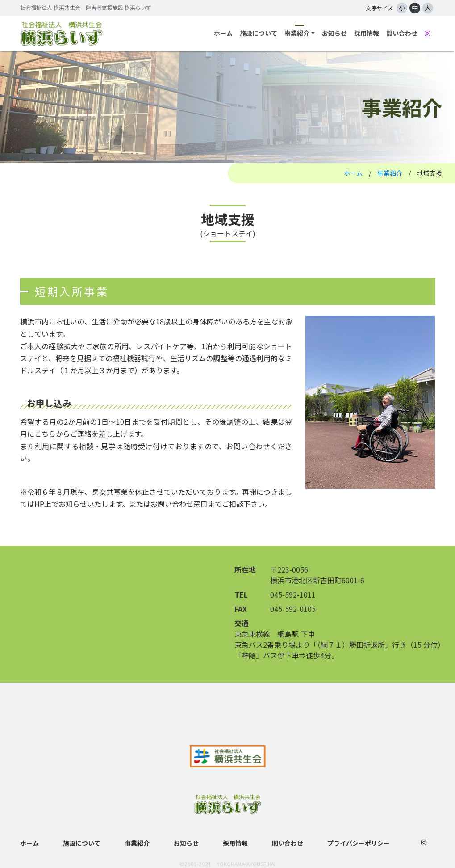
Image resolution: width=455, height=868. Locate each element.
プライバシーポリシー (359, 843)
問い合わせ (402, 33)
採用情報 (367, 33)
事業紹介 (390, 173)
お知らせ (334, 33)
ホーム (223, 33)
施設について (259, 33)
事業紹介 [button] (297, 33)
